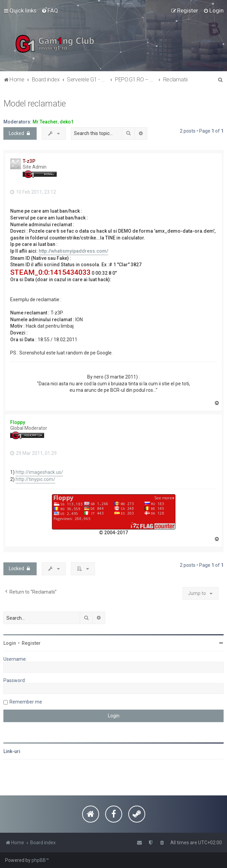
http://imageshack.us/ (39, 472)
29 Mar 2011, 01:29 (33, 453)
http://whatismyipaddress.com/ (73, 251)
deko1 (67, 122)
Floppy (18, 422)
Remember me (26, 702)
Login (10, 643)
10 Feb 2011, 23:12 (33, 192)
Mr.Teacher (45, 122)
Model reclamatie (35, 104)
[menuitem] (50, 11)
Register (31, 643)
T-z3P (29, 161)
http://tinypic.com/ (35, 479)
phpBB (39, 860)
